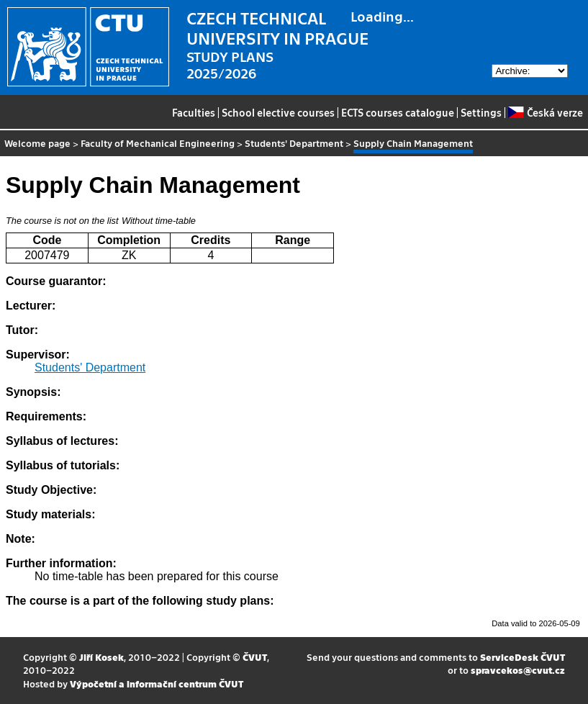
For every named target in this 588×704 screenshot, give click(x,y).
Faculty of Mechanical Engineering (158, 143)
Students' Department (294, 143)
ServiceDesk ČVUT (523, 657)
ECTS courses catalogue (398, 112)
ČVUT (255, 657)
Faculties (194, 112)
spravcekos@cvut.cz (518, 670)
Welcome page (37, 143)
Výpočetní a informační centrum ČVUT (157, 683)
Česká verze (545, 112)
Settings (481, 112)
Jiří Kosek (101, 657)
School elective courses (278, 112)
